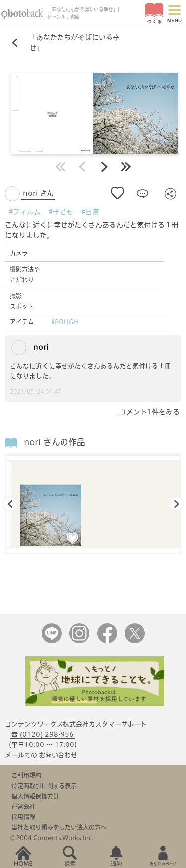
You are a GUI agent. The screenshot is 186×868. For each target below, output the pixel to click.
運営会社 (23, 806)
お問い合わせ (58, 755)
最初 (61, 167)
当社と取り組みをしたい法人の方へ (59, 827)
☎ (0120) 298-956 (43, 734)
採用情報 (23, 817)
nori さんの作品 (55, 442)
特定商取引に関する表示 (44, 786)
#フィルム (25, 212)
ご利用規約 (26, 775)
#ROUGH (65, 322)
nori (30, 348)
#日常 (90, 212)
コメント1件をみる (150, 412)
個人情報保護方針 (35, 796)
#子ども (61, 212)
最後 (126, 167)
